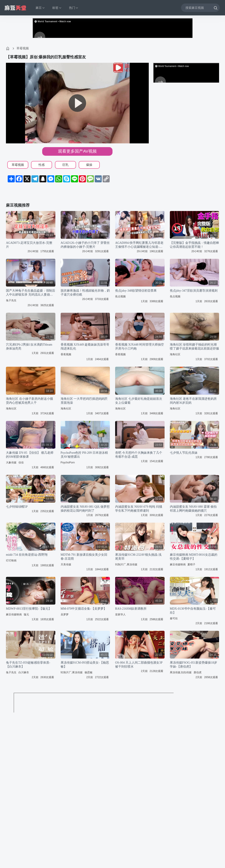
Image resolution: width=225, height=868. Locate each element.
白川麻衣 (24, 672)
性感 (42, 165)
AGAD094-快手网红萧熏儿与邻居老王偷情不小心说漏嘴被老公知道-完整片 (139, 245)
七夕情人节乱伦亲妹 (184, 453)
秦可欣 (174, 618)
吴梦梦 (65, 614)
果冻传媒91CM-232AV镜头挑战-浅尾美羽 (138, 557)
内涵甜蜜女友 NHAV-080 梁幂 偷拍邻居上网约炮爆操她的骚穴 (193, 509)
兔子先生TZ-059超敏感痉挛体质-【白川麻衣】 (28, 665)
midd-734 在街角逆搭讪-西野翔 (27, 555)
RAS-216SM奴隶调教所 (131, 609)
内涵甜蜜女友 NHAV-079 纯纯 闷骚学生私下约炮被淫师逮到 (139, 509)
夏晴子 (191, 564)
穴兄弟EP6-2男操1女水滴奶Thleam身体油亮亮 (29, 347)
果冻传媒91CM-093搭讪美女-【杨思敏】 (85, 665)
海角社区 (175, 354)
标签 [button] (57, 8)
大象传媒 (11, 463)
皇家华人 (120, 614)
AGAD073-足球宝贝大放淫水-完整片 (29, 245)
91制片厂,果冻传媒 (126, 564)
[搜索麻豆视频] (200, 8)
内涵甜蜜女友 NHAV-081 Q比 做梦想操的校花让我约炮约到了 (85, 509)
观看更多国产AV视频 (77, 151)
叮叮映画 (11, 561)
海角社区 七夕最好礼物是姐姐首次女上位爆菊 (139, 401)
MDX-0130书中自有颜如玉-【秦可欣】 (193, 611)
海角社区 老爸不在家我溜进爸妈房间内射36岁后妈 (193, 401)
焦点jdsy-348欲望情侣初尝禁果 (136, 291)
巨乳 (65, 165)
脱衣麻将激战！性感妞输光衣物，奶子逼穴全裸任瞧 (85, 293)
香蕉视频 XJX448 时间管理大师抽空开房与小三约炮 (140, 347)
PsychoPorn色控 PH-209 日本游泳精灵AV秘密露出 (84, 455)
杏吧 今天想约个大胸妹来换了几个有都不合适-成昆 (139, 455)
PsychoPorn (68, 463)
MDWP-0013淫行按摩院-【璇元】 (29, 609)
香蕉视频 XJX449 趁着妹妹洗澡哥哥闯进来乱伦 (85, 347)
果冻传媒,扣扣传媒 (181, 672)
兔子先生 (11, 300)
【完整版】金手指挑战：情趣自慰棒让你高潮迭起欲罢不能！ (194, 245)
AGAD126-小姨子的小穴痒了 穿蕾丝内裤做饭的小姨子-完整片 (85, 245)
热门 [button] (74, 8)
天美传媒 (66, 564)
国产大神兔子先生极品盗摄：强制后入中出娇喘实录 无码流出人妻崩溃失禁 (31, 293)
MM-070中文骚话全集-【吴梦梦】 (84, 609)
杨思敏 (89, 672)
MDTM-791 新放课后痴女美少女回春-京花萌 (84, 557)
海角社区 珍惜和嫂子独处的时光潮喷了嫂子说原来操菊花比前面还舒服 (194, 347)
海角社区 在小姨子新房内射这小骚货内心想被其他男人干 (29, 401)
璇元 (26, 614)
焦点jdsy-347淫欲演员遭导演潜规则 (194, 291)
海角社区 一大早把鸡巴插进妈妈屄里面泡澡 (84, 401)
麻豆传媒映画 (178, 564)
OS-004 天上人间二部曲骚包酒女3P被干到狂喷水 (139, 665)
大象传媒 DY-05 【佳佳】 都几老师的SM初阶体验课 (30, 455)
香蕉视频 (66, 354)
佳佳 (21, 463)
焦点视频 (120, 296)
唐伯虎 (198, 672)
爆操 (89, 165)
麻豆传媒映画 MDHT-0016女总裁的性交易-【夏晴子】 (194, 557)
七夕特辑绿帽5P (17, 507)
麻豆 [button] (40, 8)
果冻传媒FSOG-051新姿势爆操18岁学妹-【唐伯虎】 (193, 665)
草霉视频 (23, 48)
